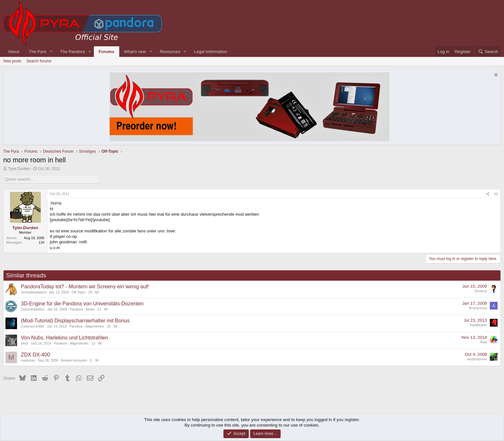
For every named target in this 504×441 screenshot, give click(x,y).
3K (97, 360)
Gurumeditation (33, 309)
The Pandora (72, 52)
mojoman (28, 360)
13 (93, 343)
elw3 (24, 343)
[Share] (488, 194)
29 (90, 292)
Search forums (39, 61)
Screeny (481, 291)
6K (97, 292)
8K (100, 343)
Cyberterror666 (32, 326)
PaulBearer (478, 325)
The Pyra (38, 52)
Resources (170, 52)
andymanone (477, 359)
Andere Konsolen (74, 360)
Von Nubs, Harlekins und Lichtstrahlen (64, 338)
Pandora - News (82, 309)
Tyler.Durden (19, 169)
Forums (107, 52)
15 (109, 326)
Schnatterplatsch (34, 292)
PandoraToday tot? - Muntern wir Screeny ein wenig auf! (85, 287)
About (14, 52)
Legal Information (211, 52)
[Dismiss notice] (495, 76)
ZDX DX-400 (36, 355)
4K (106, 309)
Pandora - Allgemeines (87, 326)
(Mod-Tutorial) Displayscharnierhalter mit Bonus (75, 321)
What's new (135, 52)
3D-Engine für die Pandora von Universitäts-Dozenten (82, 304)
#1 (496, 194)
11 (99, 309)
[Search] (488, 52)
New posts (12, 61)
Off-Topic (78, 292)
